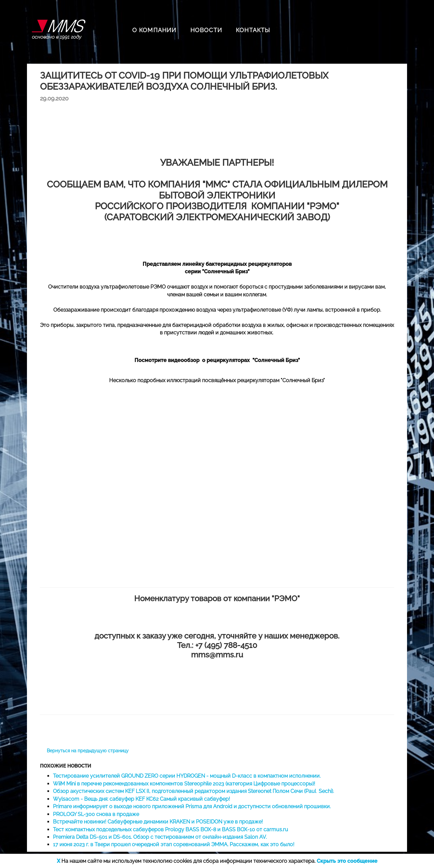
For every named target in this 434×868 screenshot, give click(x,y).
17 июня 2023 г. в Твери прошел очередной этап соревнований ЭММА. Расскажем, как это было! (174, 844)
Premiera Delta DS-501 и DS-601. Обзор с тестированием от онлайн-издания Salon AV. (160, 837)
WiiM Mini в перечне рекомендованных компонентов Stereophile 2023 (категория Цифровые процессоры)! (184, 784)
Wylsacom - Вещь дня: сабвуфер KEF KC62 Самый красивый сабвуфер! (141, 799)
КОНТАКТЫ (253, 30)
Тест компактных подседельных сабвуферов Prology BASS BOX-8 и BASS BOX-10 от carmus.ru (171, 829)
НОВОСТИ (206, 30)
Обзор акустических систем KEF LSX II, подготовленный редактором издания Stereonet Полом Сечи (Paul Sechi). (193, 791)
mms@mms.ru (217, 655)
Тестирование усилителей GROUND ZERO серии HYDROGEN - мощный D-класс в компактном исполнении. (187, 776)
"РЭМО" (286, 598)
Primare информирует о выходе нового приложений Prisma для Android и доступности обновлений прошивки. (192, 806)
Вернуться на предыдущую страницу (88, 751)
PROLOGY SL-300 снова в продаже (96, 814)
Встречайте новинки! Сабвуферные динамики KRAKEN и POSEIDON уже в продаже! (158, 822)
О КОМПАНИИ (154, 30)
